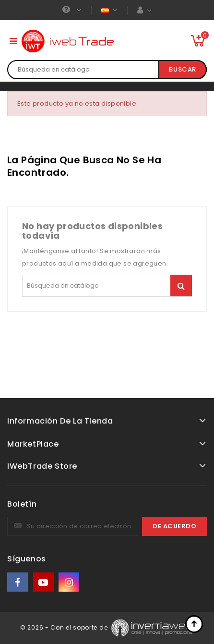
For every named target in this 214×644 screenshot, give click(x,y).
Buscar (183, 69)
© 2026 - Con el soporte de (65, 627)
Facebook (18, 582)
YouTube (44, 582)
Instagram (70, 582)
